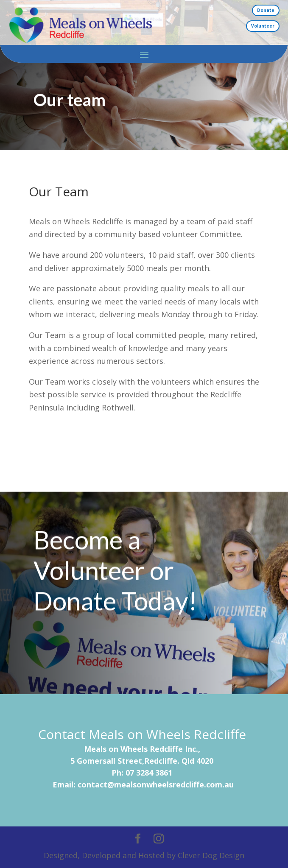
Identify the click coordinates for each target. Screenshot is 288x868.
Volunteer (263, 26)
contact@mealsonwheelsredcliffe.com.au (156, 784)
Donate (266, 10)
